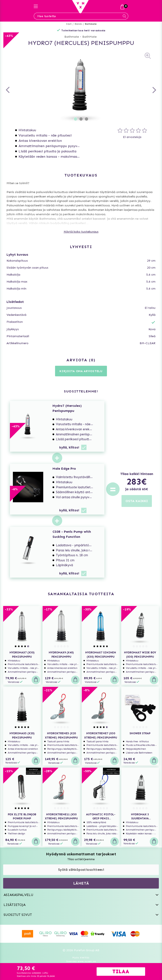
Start (69, 24)
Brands (78, 24)
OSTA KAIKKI (137, 501)
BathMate (89, 37)
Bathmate (91, 24)
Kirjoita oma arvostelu (81, 371)
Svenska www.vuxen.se (81, 961)
